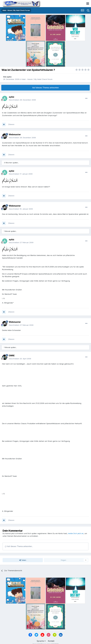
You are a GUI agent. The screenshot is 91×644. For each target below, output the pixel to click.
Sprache (41, 641)
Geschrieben (22, 100)
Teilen (23, 560)
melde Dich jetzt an (76, 533)
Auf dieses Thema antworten (46, 88)
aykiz (9, 77)
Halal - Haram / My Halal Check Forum (37, 79)
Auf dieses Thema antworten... (19, 546)
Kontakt (51, 641)
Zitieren (11, 124)
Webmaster (15, 134)
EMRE (12, 356)
